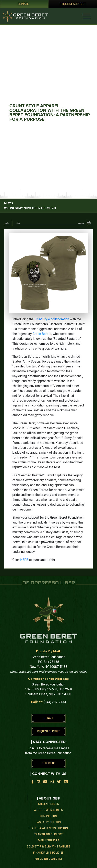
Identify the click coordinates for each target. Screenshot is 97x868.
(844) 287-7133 (55, 702)
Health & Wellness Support (48, 828)
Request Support (73, 4)
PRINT (82, 224)
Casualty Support (49, 822)
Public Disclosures (48, 859)
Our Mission (48, 816)
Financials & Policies (48, 853)
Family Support (48, 841)
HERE (24, 560)
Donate (23, 4)
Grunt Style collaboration (52, 319)
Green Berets (42, 334)
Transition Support (49, 834)
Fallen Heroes (49, 804)
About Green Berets (49, 810)
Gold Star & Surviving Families (48, 847)
